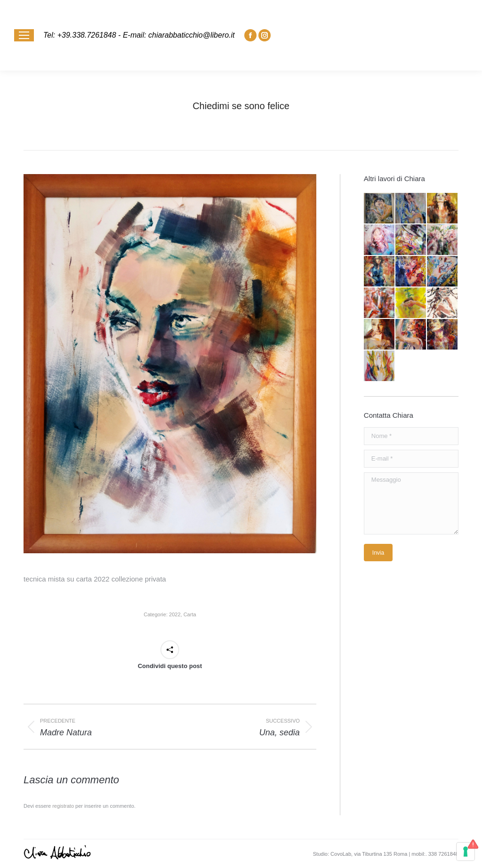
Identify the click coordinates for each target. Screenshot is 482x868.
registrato (63, 806)
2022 (175, 614)
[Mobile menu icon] (24, 35)
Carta (190, 614)
